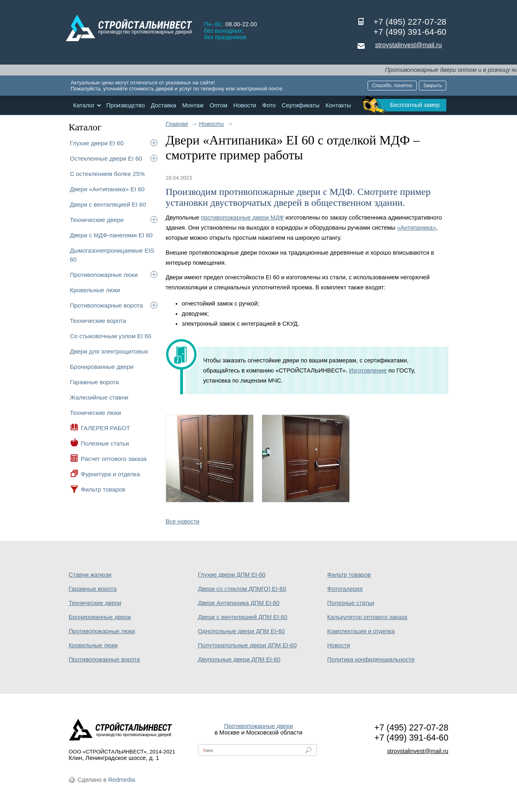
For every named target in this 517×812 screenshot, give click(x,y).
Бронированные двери (102, 367)
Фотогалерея (345, 589)
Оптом (219, 105)
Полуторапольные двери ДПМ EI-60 (247, 645)
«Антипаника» (416, 228)
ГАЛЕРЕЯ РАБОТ (105, 428)
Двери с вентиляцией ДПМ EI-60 (243, 617)
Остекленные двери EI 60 (106, 158)
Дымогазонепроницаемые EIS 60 (112, 255)
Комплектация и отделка (361, 631)
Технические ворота (98, 321)
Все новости (183, 521)
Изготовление (368, 370)
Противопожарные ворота (106, 305)
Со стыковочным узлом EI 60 (111, 336)
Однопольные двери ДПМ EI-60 (241, 631)
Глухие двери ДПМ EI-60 (232, 575)
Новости (245, 105)
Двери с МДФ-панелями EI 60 (111, 235)
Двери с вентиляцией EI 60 (108, 204)
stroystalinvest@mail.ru (408, 45)
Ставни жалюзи (90, 575)
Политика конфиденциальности (371, 659)
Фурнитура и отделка (110, 474)
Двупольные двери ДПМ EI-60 (239, 659)
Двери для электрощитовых (109, 351)
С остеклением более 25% (107, 174)
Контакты (338, 105)
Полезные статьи (105, 443)
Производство (126, 105)
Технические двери (97, 220)
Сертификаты (301, 105)
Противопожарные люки (104, 275)
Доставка (163, 105)
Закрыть (433, 86)
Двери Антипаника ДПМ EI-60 (239, 603)
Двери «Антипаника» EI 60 (107, 189)
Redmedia (122, 780)
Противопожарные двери (259, 726)
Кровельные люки (95, 290)
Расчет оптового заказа (114, 459)
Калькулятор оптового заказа (367, 617)
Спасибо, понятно (392, 86)
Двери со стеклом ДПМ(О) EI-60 (242, 589)
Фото (269, 105)
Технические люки (96, 413)
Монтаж (193, 105)
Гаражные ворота (94, 382)
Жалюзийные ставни (99, 397)
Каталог (84, 105)
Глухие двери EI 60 (97, 143)
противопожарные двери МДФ (243, 218)
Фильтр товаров (103, 489)
